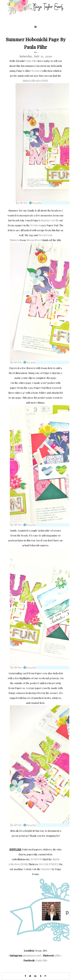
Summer (46, 869)
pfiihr (58, 955)
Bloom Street (34, 240)
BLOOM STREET (48, 864)
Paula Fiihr (31, 61)
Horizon (36, 71)
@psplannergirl (32, 955)
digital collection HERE (35, 81)
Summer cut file (50, 220)
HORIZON (36, 859)
